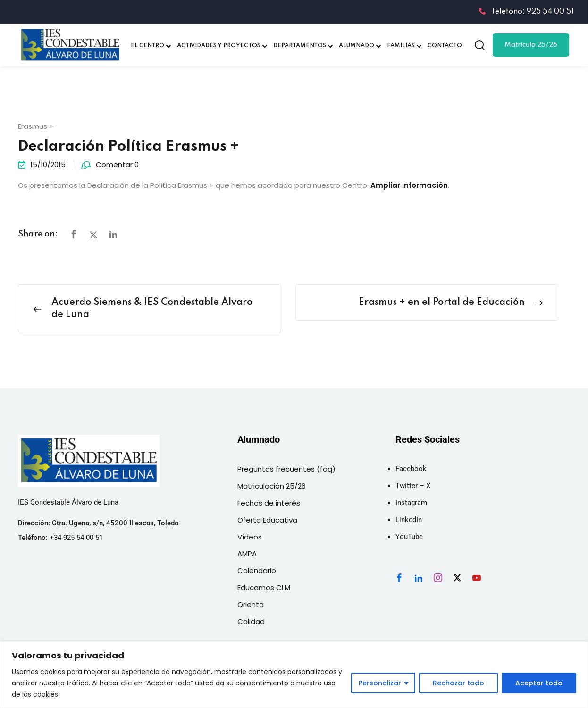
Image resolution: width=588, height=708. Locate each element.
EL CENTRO (147, 46)
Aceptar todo (539, 683)
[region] (294, 675)
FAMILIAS (401, 46)
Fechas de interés (269, 503)
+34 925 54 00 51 (76, 538)
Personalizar (380, 683)
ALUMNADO (357, 46)
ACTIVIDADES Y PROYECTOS (219, 46)
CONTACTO (445, 46)
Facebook (411, 469)
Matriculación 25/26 (272, 486)
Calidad (251, 621)
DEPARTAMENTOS (300, 46)
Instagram (411, 503)
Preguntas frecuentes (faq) (286, 469)
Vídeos (250, 537)
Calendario (257, 570)
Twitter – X (413, 486)
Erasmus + (36, 126)
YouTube (409, 537)
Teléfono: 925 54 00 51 (526, 12)
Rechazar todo (458, 683)
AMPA (247, 553)
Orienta (251, 604)
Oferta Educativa (267, 520)
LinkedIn (409, 520)
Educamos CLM (264, 587)
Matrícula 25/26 (531, 45)
